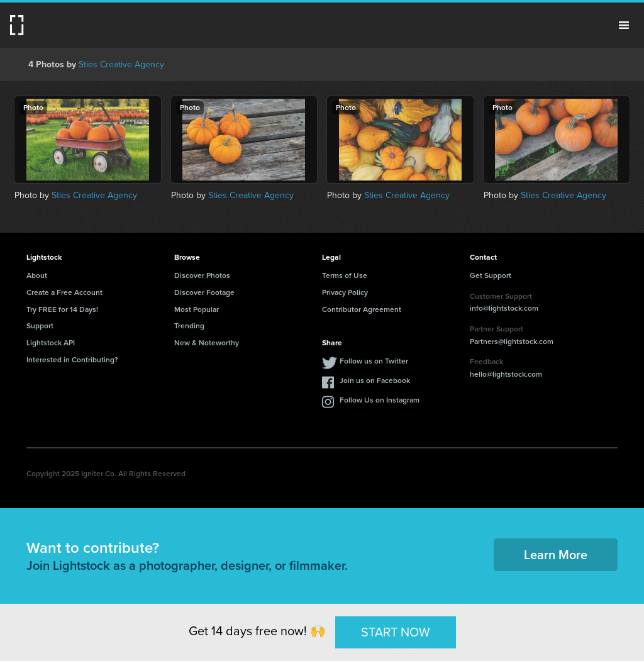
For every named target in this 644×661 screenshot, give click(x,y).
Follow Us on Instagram (380, 400)
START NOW (396, 632)
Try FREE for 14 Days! (62, 309)
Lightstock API (51, 343)
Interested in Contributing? (72, 360)
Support (40, 326)
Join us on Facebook (375, 380)
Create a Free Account (64, 292)
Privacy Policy (345, 292)
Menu (624, 25)
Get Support (491, 275)
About (37, 275)
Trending (189, 326)
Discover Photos (202, 275)
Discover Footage (204, 292)
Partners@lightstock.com (512, 342)
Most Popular (197, 309)
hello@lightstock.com (506, 374)
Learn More (556, 555)
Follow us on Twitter (374, 361)
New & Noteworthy (207, 343)
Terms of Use (345, 275)
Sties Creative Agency (121, 64)
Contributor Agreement (362, 309)
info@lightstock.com (504, 308)
